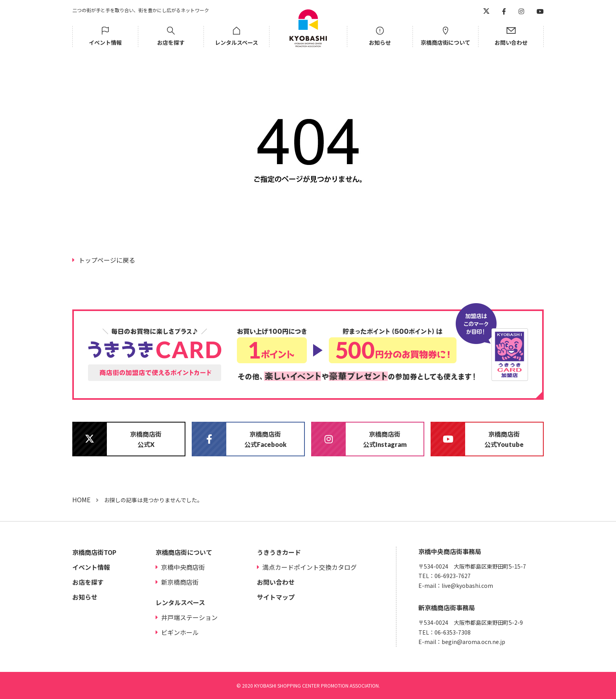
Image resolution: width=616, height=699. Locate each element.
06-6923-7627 (453, 576)
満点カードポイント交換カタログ (310, 567)
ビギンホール (180, 632)
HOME (81, 500)
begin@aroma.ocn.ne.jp (473, 642)
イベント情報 (105, 42)
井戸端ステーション (189, 617)
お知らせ (380, 42)
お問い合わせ (511, 42)
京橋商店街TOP (94, 552)
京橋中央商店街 (183, 567)
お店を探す (171, 42)
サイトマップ (276, 597)
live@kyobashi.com (467, 586)
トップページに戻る (107, 260)
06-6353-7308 (453, 632)
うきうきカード (279, 552)
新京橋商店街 (180, 582)
